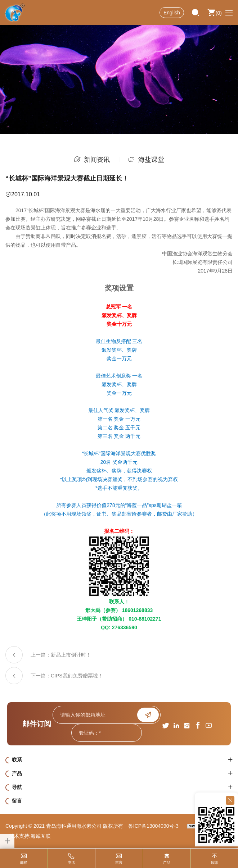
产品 (167, 862)
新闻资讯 (97, 160)
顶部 (214, 862)
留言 (119, 862)
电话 (71, 862)
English (172, 13)
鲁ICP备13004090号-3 (153, 826)
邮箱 (24, 862)
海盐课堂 (151, 160)
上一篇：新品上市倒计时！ (61, 655)
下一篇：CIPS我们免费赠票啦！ (67, 676)
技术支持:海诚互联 (30, 836)
